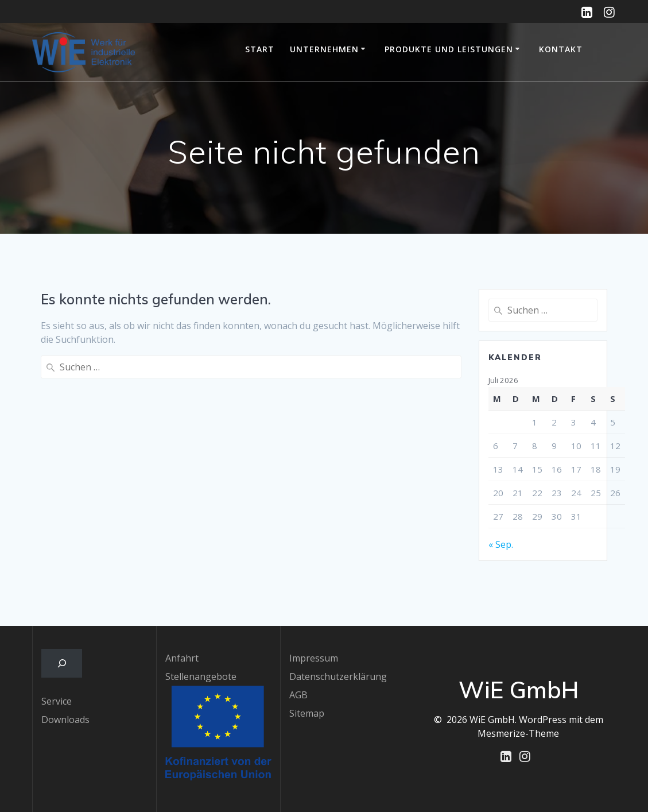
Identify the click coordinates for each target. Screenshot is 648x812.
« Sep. (501, 544)
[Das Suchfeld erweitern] (62, 663)
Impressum (314, 658)
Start (260, 49)
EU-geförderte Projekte (607, 52)
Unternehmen (324, 49)
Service (57, 701)
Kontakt (561, 49)
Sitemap (307, 713)
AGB (298, 695)
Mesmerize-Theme (518, 733)
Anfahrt (182, 658)
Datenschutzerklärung (338, 676)
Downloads (65, 720)
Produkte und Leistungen (449, 49)
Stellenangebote (201, 676)
